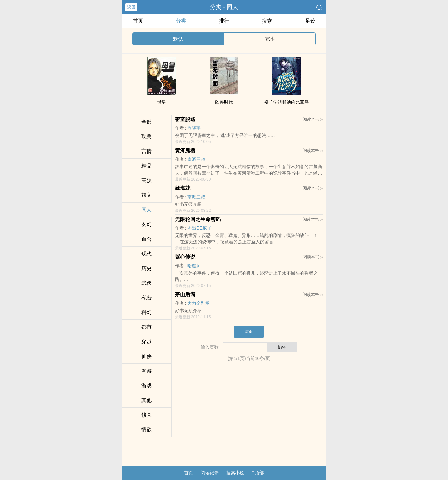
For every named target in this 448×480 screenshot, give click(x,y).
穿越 (147, 342)
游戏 (147, 386)
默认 (178, 39)
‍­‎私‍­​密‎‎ (147, 298)
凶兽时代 (224, 102)
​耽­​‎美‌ (147, 136)
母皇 (162, 102)
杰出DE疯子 (199, 228)
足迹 (310, 21)
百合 (147, 239)
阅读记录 (210, 473)
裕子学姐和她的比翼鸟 (286, 102)
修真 (147, 415)
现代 (147, 254)
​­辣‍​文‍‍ (147, 195)
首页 (138, 21)
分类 (181, 21)
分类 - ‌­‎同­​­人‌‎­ (224, 7)
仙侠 (147, 356)
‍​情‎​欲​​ (147, 430)
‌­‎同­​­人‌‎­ (147, 210)
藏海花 (183, 188)
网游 (147, 371)
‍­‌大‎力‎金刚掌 (199, 303)
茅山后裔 (185, 294)
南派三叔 (196, 159)
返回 (131, 7)
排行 (224, 21)
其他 (147, 400)
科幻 (147, 312)
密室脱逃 (185, 119)
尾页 (249, 332)
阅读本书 (313, 119)
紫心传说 (185, 257)
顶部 (258, 473)
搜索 (267, 21)
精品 (147, 166)
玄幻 (147, 224)
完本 (270, 39)
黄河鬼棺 (185, 150)
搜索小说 (235, 473)
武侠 (147, 283)
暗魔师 (194, 266)
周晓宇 (194, 128)
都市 (147, 327)
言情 (147, 151)
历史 (147, 268)
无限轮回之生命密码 (198, 219)
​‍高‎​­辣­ (147, 180)
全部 (147, 122)
